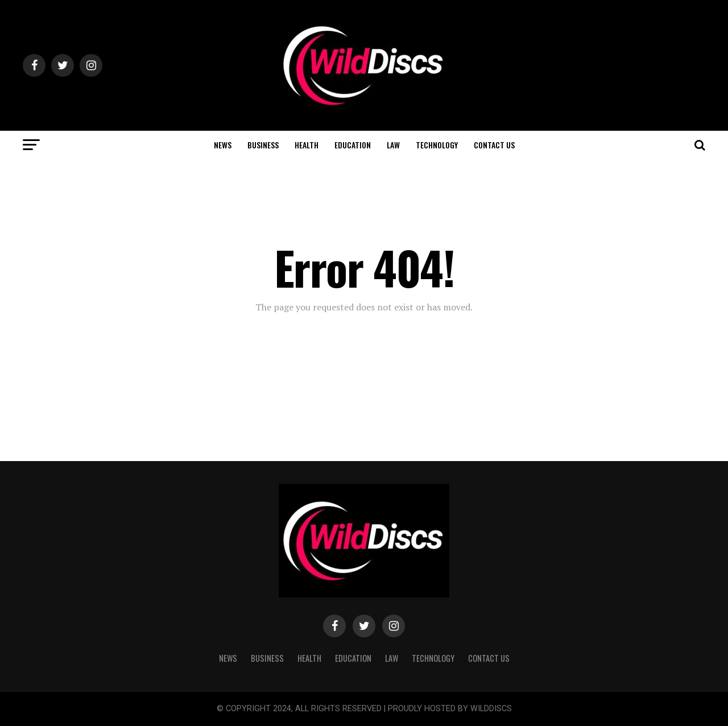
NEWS (223, 145)
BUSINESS (263, 145)
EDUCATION (353, 145)
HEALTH (307, 145)
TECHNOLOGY (437, 145)
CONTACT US (494, 145)
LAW (393, 145)
